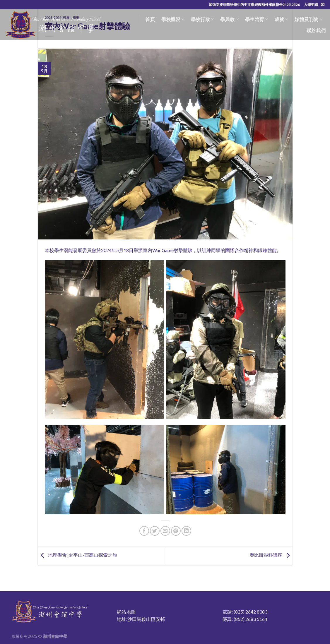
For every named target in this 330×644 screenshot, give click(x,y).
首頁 (150, 19)
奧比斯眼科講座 (271, 555)
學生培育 (257, 19)
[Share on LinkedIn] (186, 531)
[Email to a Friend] (165, 531)
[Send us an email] (323, 5)
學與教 (229, 19)
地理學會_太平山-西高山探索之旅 (77, 555)
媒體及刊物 (308, 19)
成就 (281, 19)
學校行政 (202, 19)
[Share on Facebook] (144, 531)
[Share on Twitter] (155, 531)
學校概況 (173, 19)
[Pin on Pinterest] (176, 531)
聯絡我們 (316, 30)
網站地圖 (126, 612)
